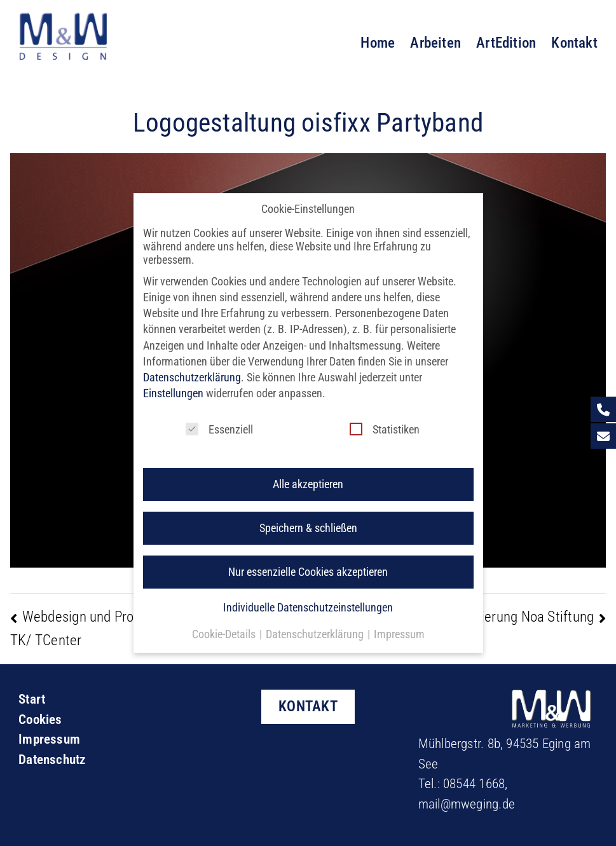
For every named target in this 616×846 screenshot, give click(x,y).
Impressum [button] (399, 623)
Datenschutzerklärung (192, 366)
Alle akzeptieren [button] (308, 473)
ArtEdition (506, 43)
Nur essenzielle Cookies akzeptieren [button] (308, 561)
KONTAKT (308, 706)
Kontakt (574, 43)
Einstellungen (173, 382)
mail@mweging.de (467, 804)
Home (378, 43)
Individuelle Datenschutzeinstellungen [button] (308, 596)
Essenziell (219, 418)
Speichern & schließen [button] (308, 517)
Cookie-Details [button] (225, 623)
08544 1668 (474, 784)
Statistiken (385, 418)
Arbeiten (435, 43)
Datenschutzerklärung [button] (316, 623)
